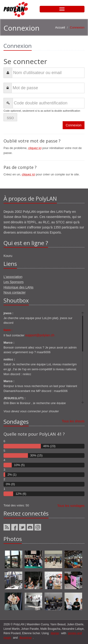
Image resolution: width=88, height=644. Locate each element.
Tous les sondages (71, 506)
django (55, 633)
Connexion (74, 125)
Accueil (60, 27)
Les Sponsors (14, 282)
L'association (13, 277)
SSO (10, 118)
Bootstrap (26, 638)
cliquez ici (35, 148)
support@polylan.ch (40, 335)
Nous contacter (15, 292)
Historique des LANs (19, 287)
